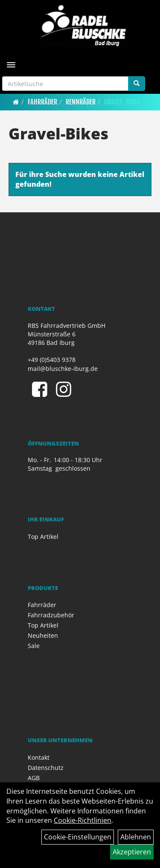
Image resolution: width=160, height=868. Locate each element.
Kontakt (39, 757)
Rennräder (81, 102)
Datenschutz (46, 768)
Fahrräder (42, 102)
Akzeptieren (132, 852)
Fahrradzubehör (51, 615)
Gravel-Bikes (122, 102)
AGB (34, 778)
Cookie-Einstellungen (78, 837)
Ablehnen (136, 837)
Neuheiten (43, 635)
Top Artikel (43, 537)
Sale (34, 646)
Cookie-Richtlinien (83, 820)
